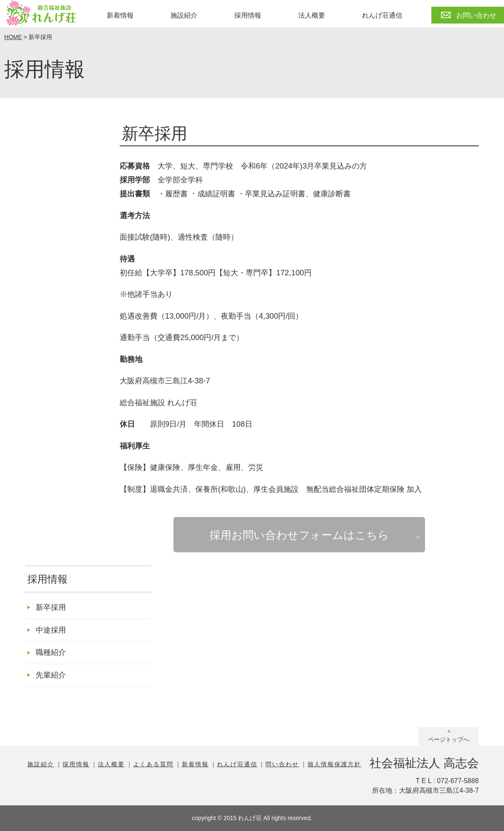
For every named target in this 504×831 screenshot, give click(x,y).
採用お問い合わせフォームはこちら (299, 535)
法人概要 (312, 15)
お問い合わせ (476, 15)
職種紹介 (51, 652)
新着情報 (120, 15)
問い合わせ (282, 764)
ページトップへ (449, 739)
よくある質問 (153, 764)
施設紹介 (184, 15)
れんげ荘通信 (382, 15)
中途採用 (51, 630)
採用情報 (248, 15)
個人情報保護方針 (334, 764)
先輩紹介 (51, 675)
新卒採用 (51, 607)
